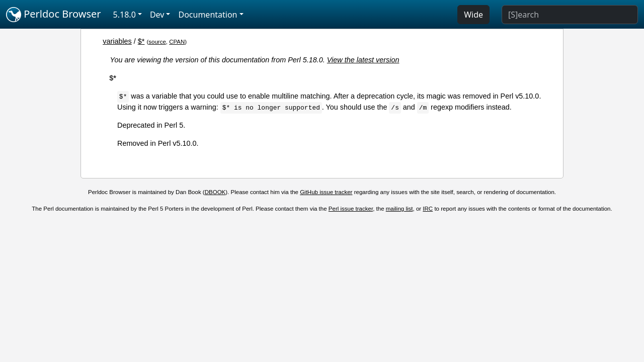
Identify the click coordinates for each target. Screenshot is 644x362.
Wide (473, 15)
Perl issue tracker (351, 209)
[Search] (570, 15)
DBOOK (215, 192)
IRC (428, 209)
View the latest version (363, 60)
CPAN (177, 42)
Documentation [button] (208, 15)
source (157, 42)
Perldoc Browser (54, 15)
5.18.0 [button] (125, 15)
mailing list (399, 209)
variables (117, 41)
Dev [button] (157, 15)
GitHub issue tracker (326, 192)
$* (141, 41)
